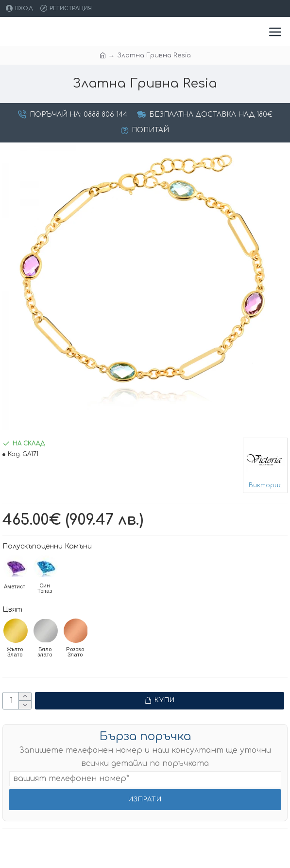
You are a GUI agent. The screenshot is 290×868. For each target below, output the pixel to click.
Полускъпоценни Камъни (47, 546)
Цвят (12, 610)
